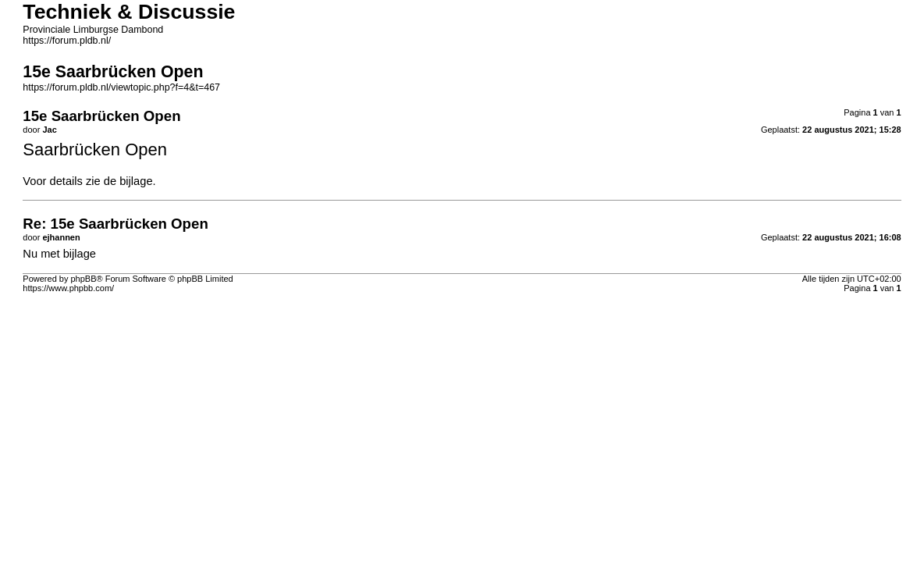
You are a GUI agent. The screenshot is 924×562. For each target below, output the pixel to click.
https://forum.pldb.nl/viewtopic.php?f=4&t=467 (121, 87)
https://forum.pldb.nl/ (67, 41)
